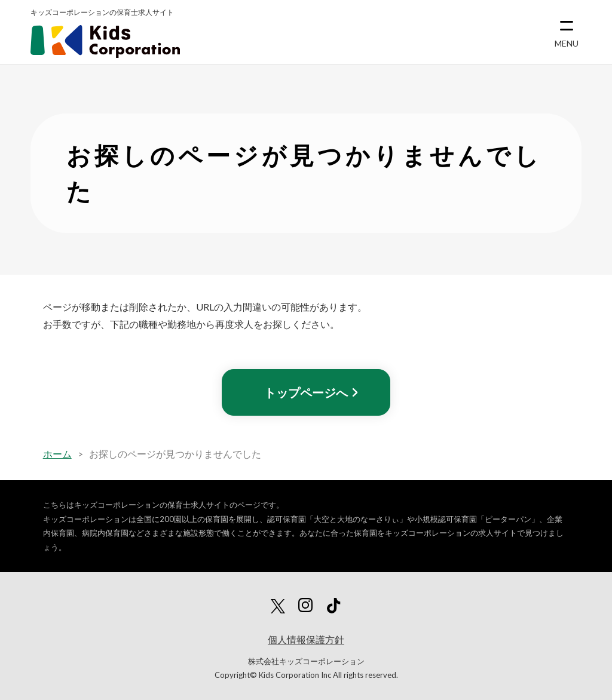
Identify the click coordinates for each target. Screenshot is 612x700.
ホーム (57, 454)
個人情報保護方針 (306, 639)
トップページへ (306, 392)
